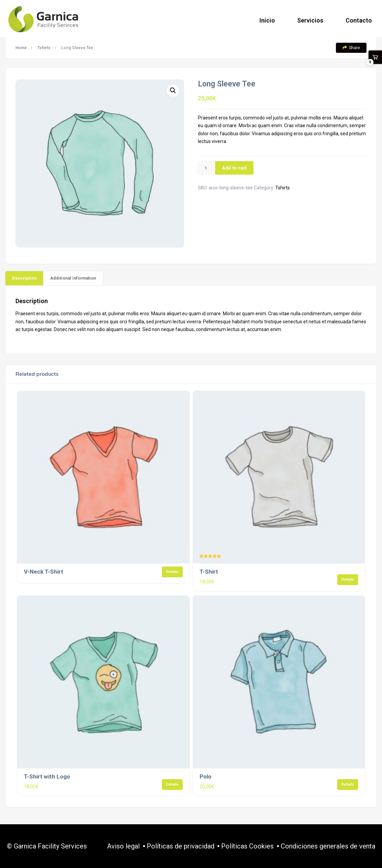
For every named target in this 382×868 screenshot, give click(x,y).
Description (24, 278)
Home (21, 48)
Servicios (310, 20)
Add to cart (234, 168)
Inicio (267, 20)
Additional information (73, 278)
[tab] (24, 278)
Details (172, 572)
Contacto (359, 20)
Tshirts (44, 48)
